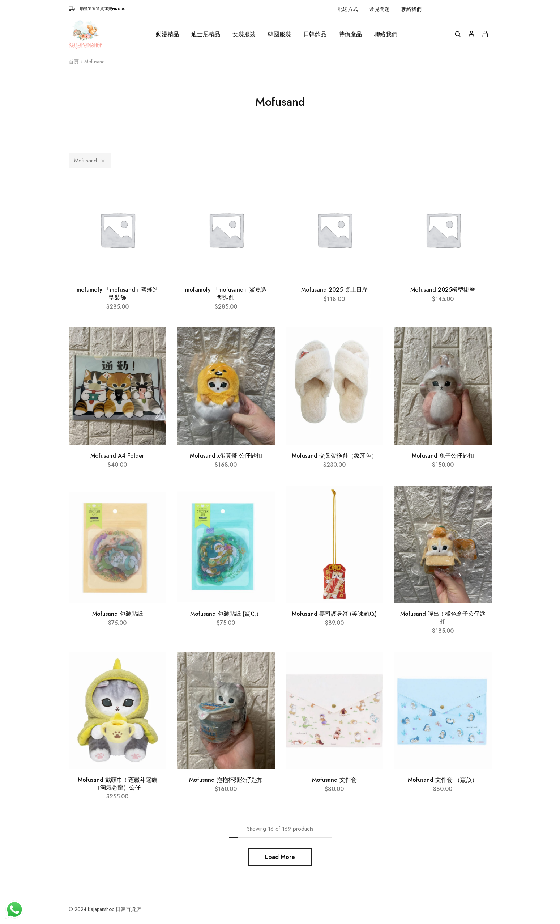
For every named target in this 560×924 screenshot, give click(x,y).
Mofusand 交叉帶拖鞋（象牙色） (334, 456)
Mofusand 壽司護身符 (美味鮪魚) (334, 614)
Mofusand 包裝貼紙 (117, 614)
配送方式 (348, 9)
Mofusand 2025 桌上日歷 (334, 290)
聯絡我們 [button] (386, 34)
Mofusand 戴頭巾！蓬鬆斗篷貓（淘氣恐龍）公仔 (117, 784)
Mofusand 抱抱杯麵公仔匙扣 (226, 780)
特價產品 (350, 34)
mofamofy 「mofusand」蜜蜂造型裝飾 (117, 293)
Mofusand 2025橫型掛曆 (443, 290)
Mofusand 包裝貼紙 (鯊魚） (226, 614)
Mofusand (90, 161)
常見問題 (380, 9)
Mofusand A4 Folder (117, 456)
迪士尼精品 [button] (206, 34)
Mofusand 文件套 (334, 780)
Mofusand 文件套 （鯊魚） (443, 780)
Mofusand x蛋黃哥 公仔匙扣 (226, 456)
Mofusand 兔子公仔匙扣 (443, 456)
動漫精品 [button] (167, 34)
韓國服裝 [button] (279, 34)
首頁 (74, 62)
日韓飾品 (315, 34)
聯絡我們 (411, 9)
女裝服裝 (244, 34)
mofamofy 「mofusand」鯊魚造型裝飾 (226, 293)
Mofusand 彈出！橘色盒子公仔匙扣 (443, 618)
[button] (448, 9)
